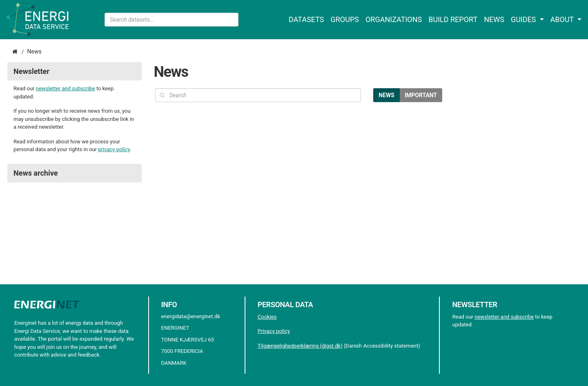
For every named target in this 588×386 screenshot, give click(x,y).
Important (421, 95)
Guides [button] (524, 19)
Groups (345, 19)
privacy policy (114, 149)
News (494, 19)
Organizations (394, 19)
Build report (453, 19)
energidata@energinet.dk (191, 316)
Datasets (306, 19)
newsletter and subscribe (66, 88)
